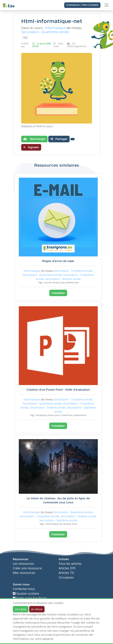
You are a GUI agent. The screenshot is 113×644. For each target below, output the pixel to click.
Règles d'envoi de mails (58, 261)
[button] (73, 139)
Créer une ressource (27, 568)
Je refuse (37, 609)
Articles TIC (66, 573)
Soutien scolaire (26, 594)
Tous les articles (70, 564)
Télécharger (34, 139)
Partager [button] (59, 139)
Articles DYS (67, 568)
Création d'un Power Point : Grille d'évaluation (58, 390)
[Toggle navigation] (107, 5)
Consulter (58, 293)
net (25, 37)
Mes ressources (24, 573)
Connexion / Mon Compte (82, 5)
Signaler (31, 147)
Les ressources (23, 564)
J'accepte (21, 609)
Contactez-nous (24, 589)
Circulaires (66, 577)
